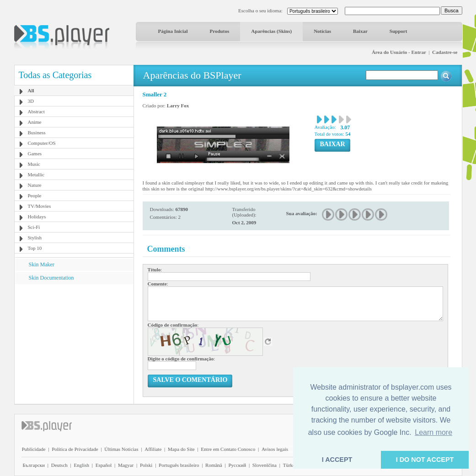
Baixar (360, 31)
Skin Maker (42, 264)
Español (104, 465)
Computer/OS (42, 143)
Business (37, 132)
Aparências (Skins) (271, 31)
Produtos (220, 31)
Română (214, 465)
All (31, 90)
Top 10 (35, 248)
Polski (146, 465)
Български (34, 465)
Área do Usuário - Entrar (399, 52)
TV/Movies (40, 206)
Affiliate (153, 449)
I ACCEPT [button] (337, 460)
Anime (35, 122)
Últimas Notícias (121, 449)
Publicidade (34, 449)
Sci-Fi (34, 227)
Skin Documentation (51, 278)
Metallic (36, 175)
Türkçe (290, 465)
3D (31, 101)
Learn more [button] (433, 432)
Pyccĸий (237, 465)
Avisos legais (275, 449)
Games (35, 153)
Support (398, 31)
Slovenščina (265, 465)
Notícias (322, 31)
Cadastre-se (445, 52)
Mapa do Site (181, 449)
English (81, 465)
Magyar (126, 465)
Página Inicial (173, 31)
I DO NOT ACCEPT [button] (425, 460)
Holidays (37, 217)
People (35, 196)
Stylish (35, 238)
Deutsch (59, 465)
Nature (35, 185)
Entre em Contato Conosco (228, 449)
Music (34, 164)
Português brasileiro (179, 465)
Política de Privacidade (75, 449)
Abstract (36, 111)
